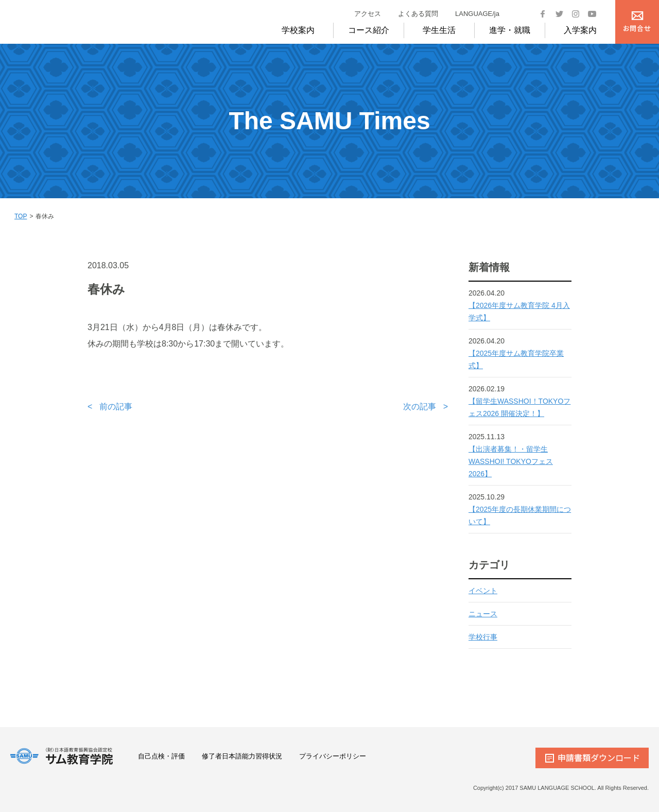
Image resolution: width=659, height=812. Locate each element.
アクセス (368, 14)
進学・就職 (510, 30)
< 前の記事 (110, 407)
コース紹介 (369, 30)
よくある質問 (418, 14)
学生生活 (439, 30)
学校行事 (483, 637)
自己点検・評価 (161, 756)
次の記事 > (426, 407)
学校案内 (298, 30)
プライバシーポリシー (333, 756)
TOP (21, 216)
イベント (483, 591)
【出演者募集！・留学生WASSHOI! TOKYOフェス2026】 (511, 461)
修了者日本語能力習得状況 (242, 756)
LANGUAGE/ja (477, 14)
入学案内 (580, 30)
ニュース (483, 614)
